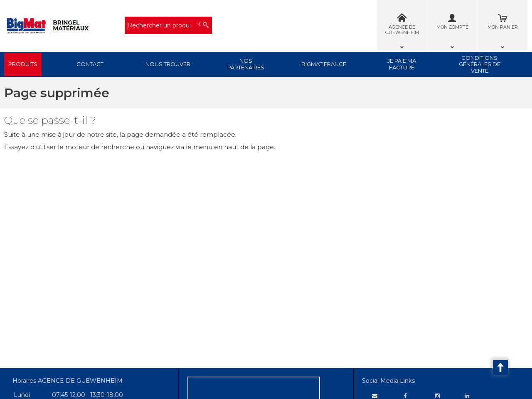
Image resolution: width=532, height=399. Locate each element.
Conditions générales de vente (480, 64)
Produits (23, 64)
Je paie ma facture (402, 64)
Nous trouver (168, 64)
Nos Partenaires (246, 64)
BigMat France (324, 64)
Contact (90, 64)
